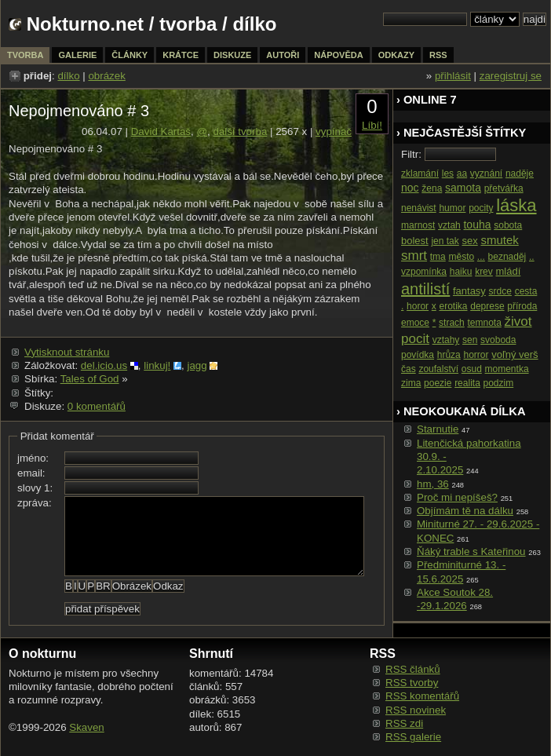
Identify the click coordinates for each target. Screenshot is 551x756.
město (461, 257)
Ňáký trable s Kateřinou (471, 551)
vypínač (334, 131)
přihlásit (453, 76)
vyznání (486, 173)
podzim (499, 383)
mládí (509, 271)
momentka (507, 369)
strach (452, 323)
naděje (520, 173)
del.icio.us (104, 365)
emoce (415, 323)
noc (410, 188)
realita (467, 383)
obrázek (106, 76)
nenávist (419, 208)
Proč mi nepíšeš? (457, 497)
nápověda (338, 55)
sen (470, 340)
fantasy (469, 291)
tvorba (188, 24)
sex (469, 241)
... (481, 257)
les (448, 173)
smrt (414, 256)
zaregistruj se (511, 76)
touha (477, 225)
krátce (181, 55)
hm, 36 (433, 484)
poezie (438, 383)
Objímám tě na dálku (465, 511)
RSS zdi (404, 723)
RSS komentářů (422, 696)
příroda (522, 306)
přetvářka (504, 188)
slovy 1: (35, 488)
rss (438, 55)
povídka (418, 355)
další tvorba (240, 131)
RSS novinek (416, 710)
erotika (453, 306)
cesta (526, 291)
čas (409, 369)
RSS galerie (413, 737)
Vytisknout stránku (67, 352)
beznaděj (507, 257)
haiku (461, 272)
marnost (418, 225)
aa (462, 173)
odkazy (396, 55)
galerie (77, 55)
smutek (499, 240)
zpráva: (35, 503)
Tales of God (90, 379)
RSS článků (413, 669)
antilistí (425, 289)
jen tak (445, 241)
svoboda (498, 340)
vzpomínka (424, 272)
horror (476, 355)
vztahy (446, 340)
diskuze (232, 55)
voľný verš (515, 354)
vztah (449, 225)
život (518, 321)
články (130, 55)
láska (516, 205)
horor (418, 306)
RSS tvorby (412, 683)
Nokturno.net (85, 24)
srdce (500, 291)
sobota (508, 225)
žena (432, 188)
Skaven (86, 727)
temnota (485, 323)
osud (472, 369)
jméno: (33, 458)
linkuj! (157, 365)
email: (31, 473)
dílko (68, 76)
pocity (481, 208)
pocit (415, 339)
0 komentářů (97, 406)
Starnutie (438, 429)
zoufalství (438, 369)
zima (411, 383)
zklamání (420, 173)
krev (484, 272)
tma (438, 257)
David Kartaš (161, 131)
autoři (283, 55)
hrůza (449, 355)
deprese (487, 306)
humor (452, 208)
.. (532, 257)
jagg (197, 365)
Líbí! (372, 125)
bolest (415, 241)
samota (463, 188)
